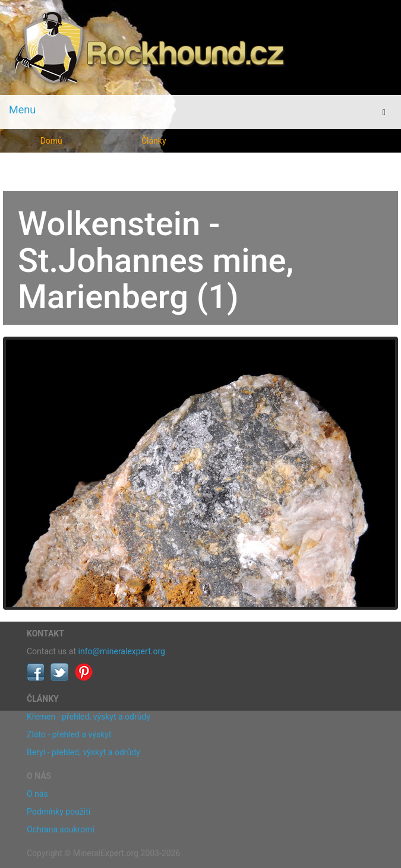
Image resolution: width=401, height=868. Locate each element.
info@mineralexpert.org (122, 651)
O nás (37, 794)
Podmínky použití (59, 812)
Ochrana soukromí (61, 829)
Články (154, 141)
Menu (22, 110)
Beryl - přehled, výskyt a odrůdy (83, 752)
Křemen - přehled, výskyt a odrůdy (89, 717)
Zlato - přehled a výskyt (69, 734)
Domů (51, 141)
